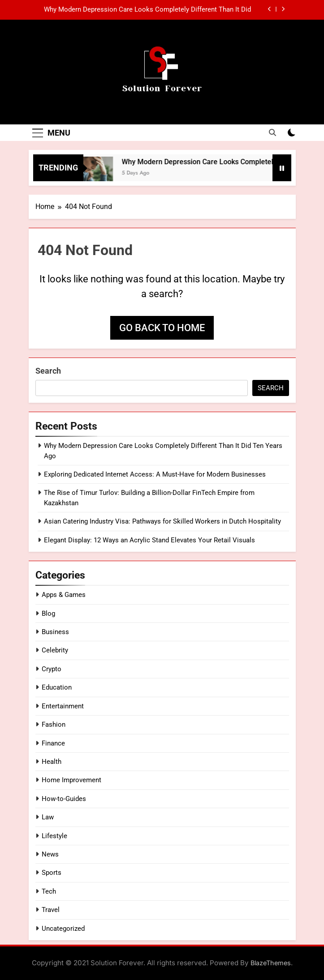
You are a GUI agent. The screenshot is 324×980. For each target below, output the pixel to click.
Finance (53, 743)
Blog (48, 614)
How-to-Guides (64, 799)
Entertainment (63, 706)
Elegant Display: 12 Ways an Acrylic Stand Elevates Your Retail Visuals (149, 540)
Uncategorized (63, 929)
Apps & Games (64, 595)
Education (57, 687)
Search (48, 371)
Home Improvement (71, 780)
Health (52, 762)
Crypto (52, 669)
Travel (51, 910)
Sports (52, 873)
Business (55, 632)
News (50, 854)
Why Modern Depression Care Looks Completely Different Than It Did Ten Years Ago (147, 10)
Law (48, 817)
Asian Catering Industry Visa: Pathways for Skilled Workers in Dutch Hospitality (162, 521)
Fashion (54, 724)
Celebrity (55, 650)
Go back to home (162, 328)
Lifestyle (54, 836)
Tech (49, 891)
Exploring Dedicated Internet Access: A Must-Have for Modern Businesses (155, 474)
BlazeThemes (271, 963)
